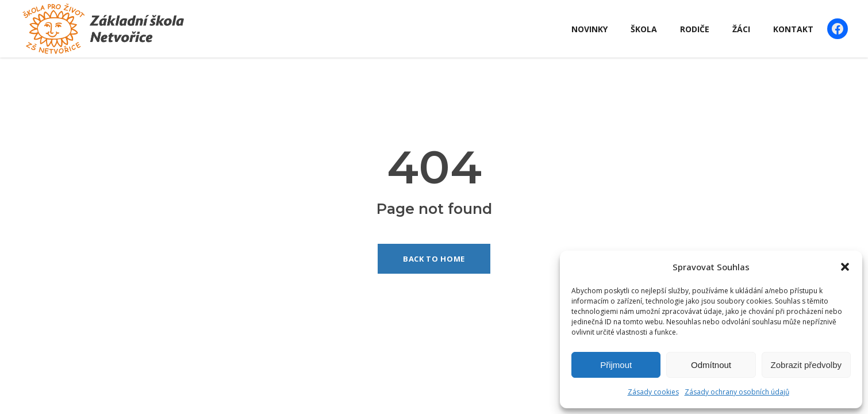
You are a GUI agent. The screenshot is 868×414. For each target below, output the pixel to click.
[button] (845, 267)
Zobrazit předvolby (806, 365)
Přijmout (616, 365)
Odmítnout (711, 365)
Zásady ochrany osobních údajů (737, 392)
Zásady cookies (653, 392)
